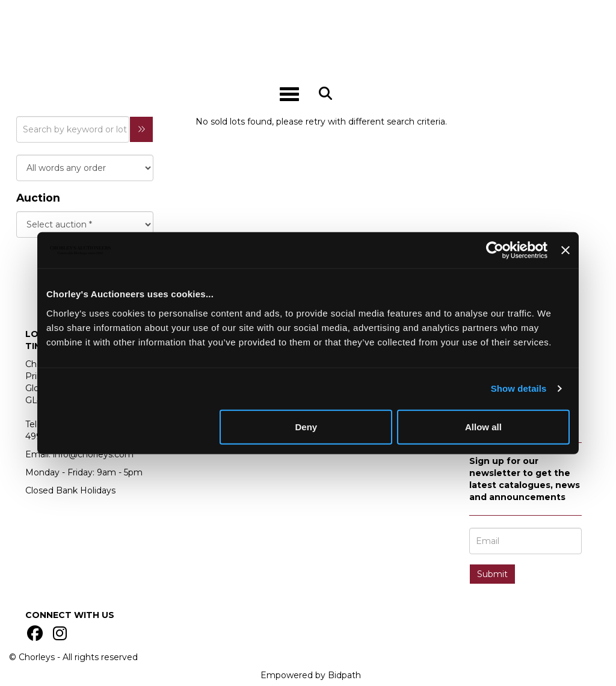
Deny (306, 426)
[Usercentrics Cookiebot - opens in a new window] (495, 250)
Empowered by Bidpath (311, 675)
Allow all (483, 426)
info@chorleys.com (93, 454)
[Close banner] (565, 250)
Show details (519, 388)
